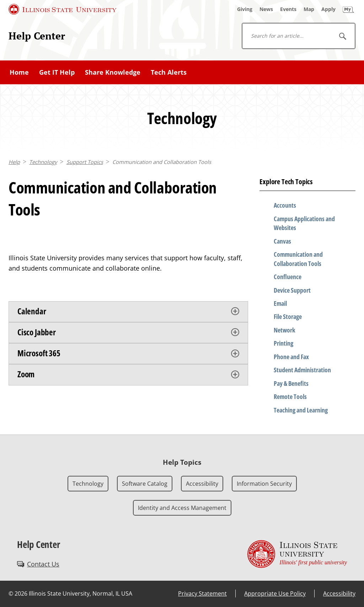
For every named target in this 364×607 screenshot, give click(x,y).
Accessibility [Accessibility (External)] (339, 593)
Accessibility (202, 484)
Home (19, 72)
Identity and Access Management (182, 508)
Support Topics (85, 162)
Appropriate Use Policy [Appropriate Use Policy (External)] (275, 593)
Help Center (37, 36)
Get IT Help (57, 72)
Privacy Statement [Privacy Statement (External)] (202, 593)
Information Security (264, 484)
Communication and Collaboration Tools (162, 162)
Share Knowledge (113, 72)
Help (14, 162)
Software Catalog (145, 484)
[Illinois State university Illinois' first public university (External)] (297, 554)
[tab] (128, 312)
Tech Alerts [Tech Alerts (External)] (169, 72)
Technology (43, 162)
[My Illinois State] (348, 9)
